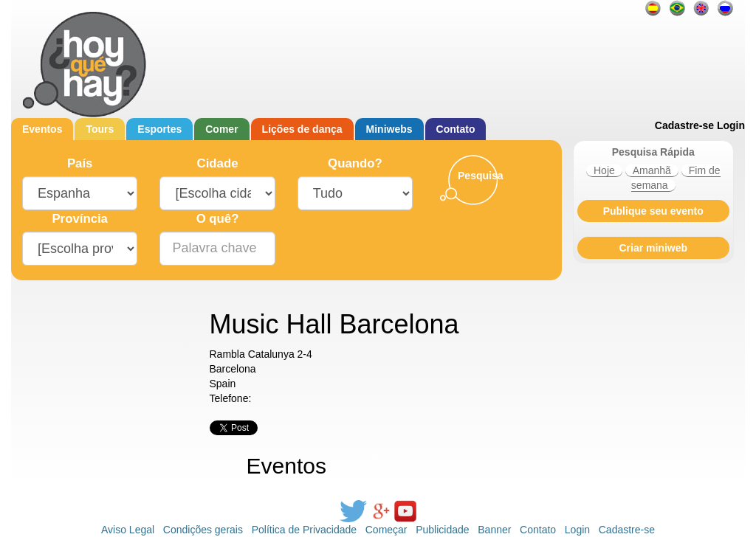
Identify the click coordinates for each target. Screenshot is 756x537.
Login (731, 125)
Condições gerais (203, 530)
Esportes (159, 129)
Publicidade (442, 530)
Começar (386, 530)
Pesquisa (480, 176)
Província (80, 219)
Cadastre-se (684, 125)
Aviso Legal (128, 530)
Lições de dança (302, 129)
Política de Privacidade (304, 530)
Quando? (355, 163)
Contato (456, 129)
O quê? (218, 219)
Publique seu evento (653, 211)
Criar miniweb (653, 248)
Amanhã (652, 170)
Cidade (218, 163)
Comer (221, 129)
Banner (494, 530)
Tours (100, 129)
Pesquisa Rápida (653, 152)
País (80, 163)
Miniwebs (389, 129)
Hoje (604, 170)
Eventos (42, 129)
